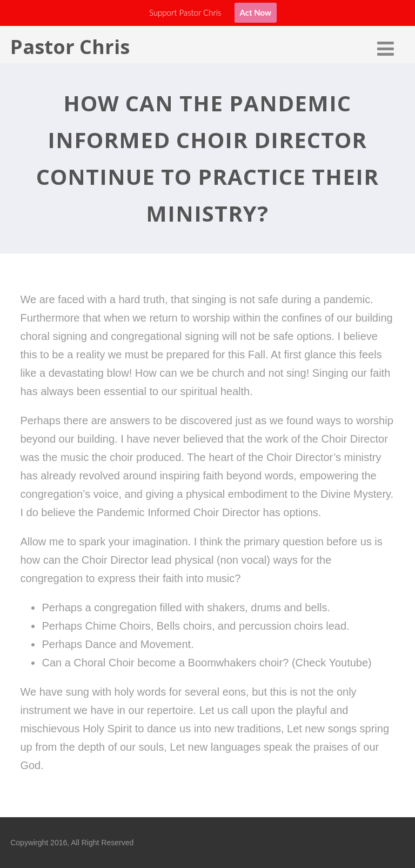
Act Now (256, 12)
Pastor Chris (70, 47)
